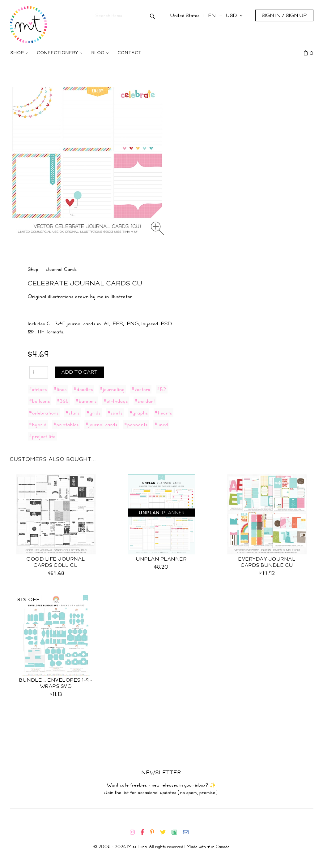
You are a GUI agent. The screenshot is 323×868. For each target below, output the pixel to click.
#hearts (164, 413)
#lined (161, 424)
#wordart (145, 401)
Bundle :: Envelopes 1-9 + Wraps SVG (56, 683)
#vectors (141, 389)
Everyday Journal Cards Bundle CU (267, 562)
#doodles (83, 389)
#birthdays (116, 401)
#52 (162, 389)
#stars (73, 413)
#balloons (40, 401)
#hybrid (38, 424)
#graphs (139, 413)
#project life (42, 436)
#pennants (136, 424)
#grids (94, 413)
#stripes (38, 389)
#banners (86, 401)
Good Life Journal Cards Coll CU (56, 562)
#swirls (115, 413)
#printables (66, 424)
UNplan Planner (161, 559)
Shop (33, 269)
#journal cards (102, 424)
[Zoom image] (157, 228)
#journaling (112, 389)
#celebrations (44, 413)
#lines (60, 389)
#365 (63, 401)
